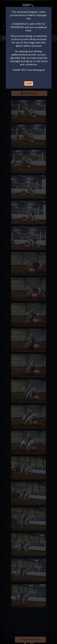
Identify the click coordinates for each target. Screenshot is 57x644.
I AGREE (29, 83)
